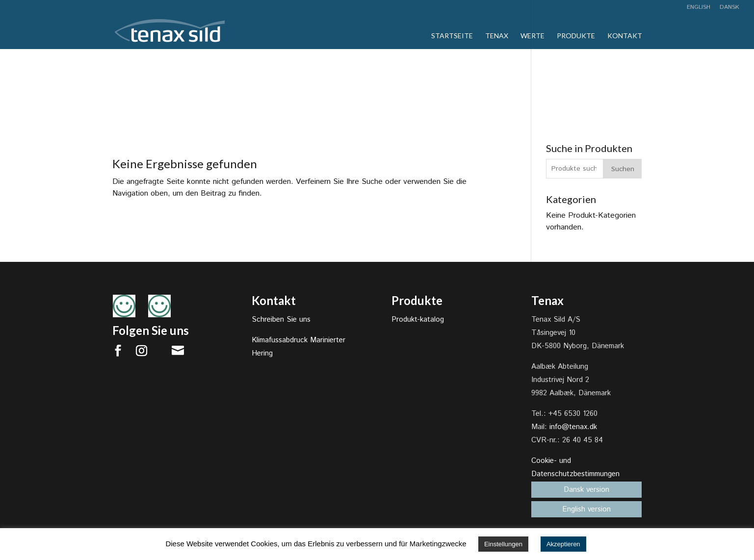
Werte (533, 36)
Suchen (623, 169)
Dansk (729, 8)
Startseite (452, 36)
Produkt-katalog (418, 319)
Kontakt (625, 36)
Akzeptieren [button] (563, 544)
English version (586, 509)
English (699, 8)
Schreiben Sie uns (281, 319)
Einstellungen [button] (503, 544)
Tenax (497, 36)
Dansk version (586, 490)
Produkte (576, 36)
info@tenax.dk (573, 427)
